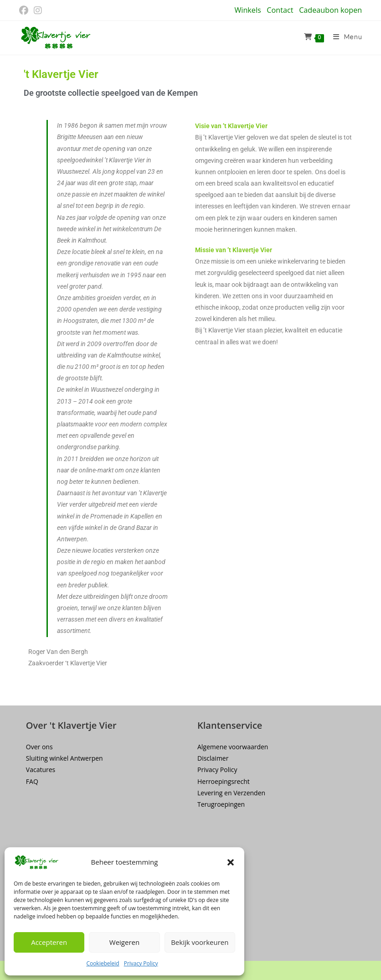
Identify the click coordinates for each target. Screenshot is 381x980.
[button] (231, 862)
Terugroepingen (221, 804)
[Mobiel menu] (344, 38)
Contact (280, 10)
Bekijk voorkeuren (200, 942)
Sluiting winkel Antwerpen (64, 758)
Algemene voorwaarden (233, 747)
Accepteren (49, 942)
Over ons (39, 747)
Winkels (247, 10)
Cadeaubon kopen (330, 10)
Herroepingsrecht (224, 781)
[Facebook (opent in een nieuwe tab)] (25, 10)
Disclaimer (213, 758)
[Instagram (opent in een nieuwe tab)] (38, 10)
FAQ (32, 781)
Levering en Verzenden (231, 793)
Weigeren (124, 942)
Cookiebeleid (103, 963)
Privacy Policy (141, 963)
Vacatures (41, 770)
